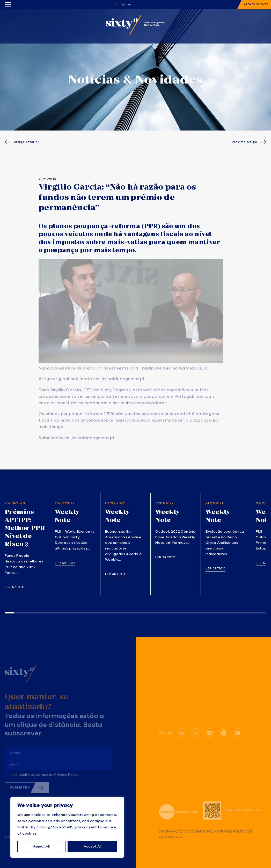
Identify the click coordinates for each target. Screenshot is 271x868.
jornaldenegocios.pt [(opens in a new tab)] (123, 379)
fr (129, 5)
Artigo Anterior (27, 142)
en (123, 5)
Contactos (171, 837)
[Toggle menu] (8, 5)
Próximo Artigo (244, 142)
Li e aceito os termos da (45, 775)
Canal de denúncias (232, 811)
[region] (67, 827)
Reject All (42, 847)
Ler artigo (15, 587)
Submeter (20, 788)
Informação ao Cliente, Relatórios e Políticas (206, 832)
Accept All (93, 847)
